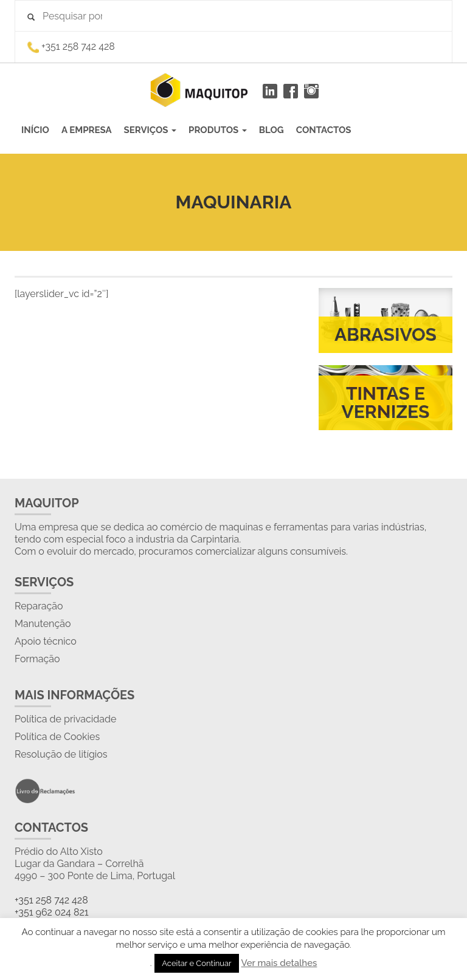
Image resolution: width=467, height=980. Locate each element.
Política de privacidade (65, 719)
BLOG (272, 130)
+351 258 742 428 (51, 900)
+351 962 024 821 (52, 912)
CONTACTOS (324, 130)
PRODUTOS (218, 130)
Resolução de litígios (61, 754)
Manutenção (43, 624)
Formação (37, 659)
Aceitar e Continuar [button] (196, 963)
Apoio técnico (46, 641)
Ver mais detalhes (279, 963)
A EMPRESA (87, 130)
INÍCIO (35, 130)
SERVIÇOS (150, 130)
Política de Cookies (57, 737)
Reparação (39, 606)
